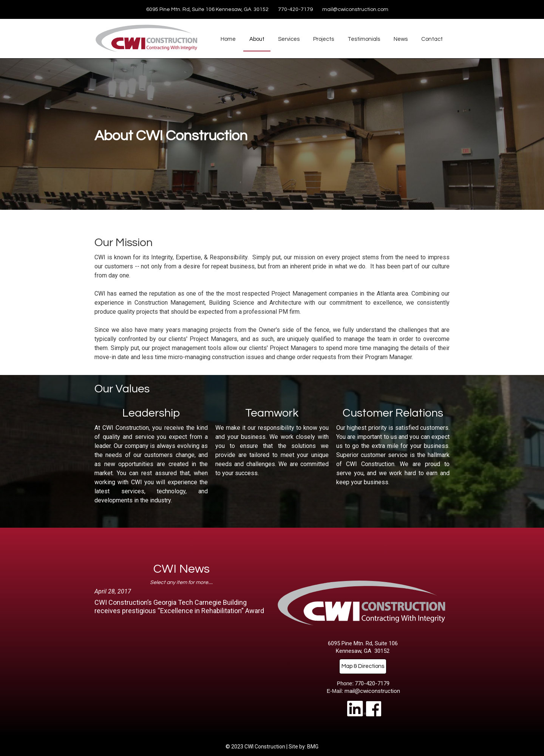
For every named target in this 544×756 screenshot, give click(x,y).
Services (289, 39)
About (257, 39)
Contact (432, 39)
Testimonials (364, 39)
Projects (324, 39)
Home (228, 39)
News (401, 39)
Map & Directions (363, 666)
